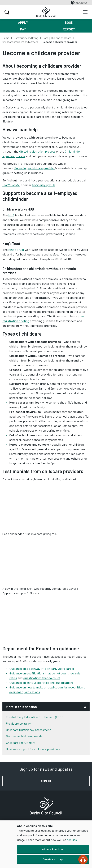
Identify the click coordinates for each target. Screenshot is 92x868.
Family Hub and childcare (57, 38)
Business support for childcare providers (33, 749)
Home (6, 38)
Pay (23, 29)
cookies (72, 840)
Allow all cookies (53, 849)
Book (69, 22)
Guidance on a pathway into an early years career (42, 669)
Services (85, 12)
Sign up (65, 781)
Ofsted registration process (37, 151)
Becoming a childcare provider (34, 168)
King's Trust (16, 250)
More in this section (21, 707)
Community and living (26, 38)
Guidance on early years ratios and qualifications (41, 683)
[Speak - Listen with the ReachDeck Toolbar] (83, 860)
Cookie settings (53, 859)
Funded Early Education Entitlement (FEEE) (35, 717)
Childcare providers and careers (20, 42)
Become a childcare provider (25, 736)
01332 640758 (11, 185)
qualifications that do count (42, 678)
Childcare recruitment (21, 743)
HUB (11, 215)
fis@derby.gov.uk (43, 185)
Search (6, 12)
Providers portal (18, 723)
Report (69, 29)
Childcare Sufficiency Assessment (28, 730)
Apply (23, 22)
